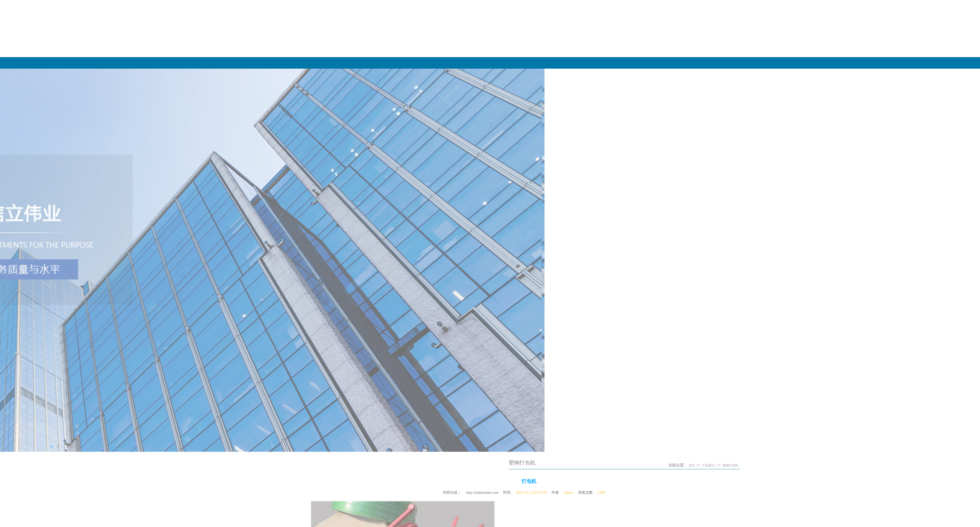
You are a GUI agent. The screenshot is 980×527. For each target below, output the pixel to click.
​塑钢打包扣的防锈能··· (367, 202)
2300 (601, 490)
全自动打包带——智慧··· (369, 168)
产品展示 (825, 63)
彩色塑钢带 (359, 484)
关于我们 (719, 63)
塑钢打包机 (808, 465)
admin (568, 490)
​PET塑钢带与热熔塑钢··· (369, 185)
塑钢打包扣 (359, 492)
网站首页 (613, 63)
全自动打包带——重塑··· (369, 177)
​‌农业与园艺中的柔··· (365, 193)
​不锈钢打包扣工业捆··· (367, 210)
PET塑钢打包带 (362, 475)
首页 (769, 465)
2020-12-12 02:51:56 (531, 490)
